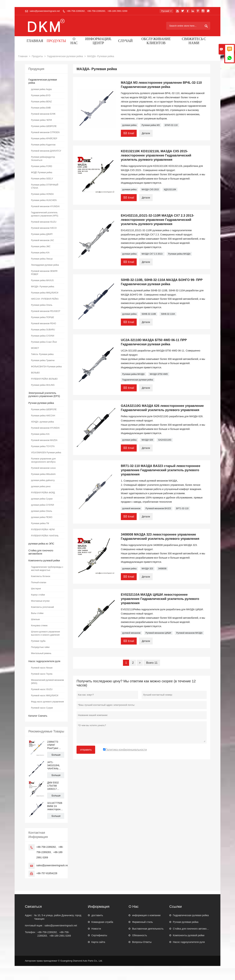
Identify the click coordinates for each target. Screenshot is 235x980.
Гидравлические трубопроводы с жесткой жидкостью (47, 569)
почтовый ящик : (34, 925)
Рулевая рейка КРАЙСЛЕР (44, 139)
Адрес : (29, 915)
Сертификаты (99, 935)
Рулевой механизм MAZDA (44, 440)
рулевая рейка (129, 125)
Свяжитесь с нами (194, 41)
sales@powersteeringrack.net (45, 11)
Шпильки (35, 619)
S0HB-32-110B (149, 314)
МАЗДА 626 (147, 440)
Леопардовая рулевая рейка (45, 265)
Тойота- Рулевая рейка (42, 354)
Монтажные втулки (40, 601)
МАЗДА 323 (147, 569)
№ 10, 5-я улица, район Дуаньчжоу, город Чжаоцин (58, 917)
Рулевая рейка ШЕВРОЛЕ (44, 126)
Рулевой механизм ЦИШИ (158, 633)
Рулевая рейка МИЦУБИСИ (45, 293)
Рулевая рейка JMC (41, 246)
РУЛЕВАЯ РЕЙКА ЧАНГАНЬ (45, 536)
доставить (97, 915)
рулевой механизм (131, 508)
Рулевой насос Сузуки (42, 708)
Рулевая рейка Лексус (42, 259)
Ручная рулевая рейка (41, 403)
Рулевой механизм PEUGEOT (46, 311)
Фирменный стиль (142, 922)
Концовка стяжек (39, 626)
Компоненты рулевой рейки (44, 561)
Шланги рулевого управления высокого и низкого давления (46, 633)
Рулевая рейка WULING (43, 385)
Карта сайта (98, 942)
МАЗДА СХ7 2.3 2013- (152, 254)
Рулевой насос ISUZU (42, 689)
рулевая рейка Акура (41, 89)
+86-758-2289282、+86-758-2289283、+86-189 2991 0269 (97, 11)
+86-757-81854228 (47, 873)
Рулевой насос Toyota (42, 674)
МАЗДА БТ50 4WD (159, 374)
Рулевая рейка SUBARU (43, 330)
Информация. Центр (98, 41)
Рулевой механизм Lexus (43, 468)
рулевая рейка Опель (42, 511)
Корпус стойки (38, 595)
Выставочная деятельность (148, 929)
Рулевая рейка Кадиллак (43, 145)
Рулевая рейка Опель (42, 305)
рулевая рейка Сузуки (42, 499)
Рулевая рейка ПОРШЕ (43, 317)
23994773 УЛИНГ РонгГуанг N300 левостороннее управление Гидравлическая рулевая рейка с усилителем (56, 745)
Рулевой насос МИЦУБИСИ (45, 696)
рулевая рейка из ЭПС (41, 544)
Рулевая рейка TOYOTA (43, 446)
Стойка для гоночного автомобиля (193, 929)
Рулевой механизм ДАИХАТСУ (46, 151)
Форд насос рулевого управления (47, 702)
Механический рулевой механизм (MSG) (48, 682)
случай (125, 41)
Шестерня (36, 589)
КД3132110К (170, 190)
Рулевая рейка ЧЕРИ (42, 120)
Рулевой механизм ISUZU (44, 222)
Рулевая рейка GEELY (42, 179)
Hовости (96, 929)
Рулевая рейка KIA (40, 253)
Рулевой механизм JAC (43, 240)
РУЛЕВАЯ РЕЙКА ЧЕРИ (43, 530)
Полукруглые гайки (40, 647)
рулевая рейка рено (41, 486)
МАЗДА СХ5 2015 (150, 190)
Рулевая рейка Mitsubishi (43, 474)
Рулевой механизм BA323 (158, 508)
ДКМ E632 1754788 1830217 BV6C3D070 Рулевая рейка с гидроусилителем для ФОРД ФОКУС (56, 786)
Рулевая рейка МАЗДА (179, 254)
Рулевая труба (38, 641)
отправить (86, 750)
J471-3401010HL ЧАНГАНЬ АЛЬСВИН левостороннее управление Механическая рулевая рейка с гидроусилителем (56, 765)
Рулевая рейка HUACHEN (44, 200)
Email (129, 133)
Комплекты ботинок (41, 576)
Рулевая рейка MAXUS (42, 280)
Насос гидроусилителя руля (44, 661)
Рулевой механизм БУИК (43, 114)
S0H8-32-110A (168, 314)
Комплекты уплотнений (43, 607)
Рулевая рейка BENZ (42, 102)
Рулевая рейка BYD (41, 95)
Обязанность (139, 935)
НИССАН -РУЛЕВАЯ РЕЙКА (45, 299)
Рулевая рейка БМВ (41, 108)
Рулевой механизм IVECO (44, 228)
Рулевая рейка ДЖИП (42, 234)
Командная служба (102, 922)
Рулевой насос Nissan (42, 668)
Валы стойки (37, 613)
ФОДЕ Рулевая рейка (42, 172)
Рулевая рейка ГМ (40, 523)
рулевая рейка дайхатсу (43, 480)
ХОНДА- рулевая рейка (43, 422)
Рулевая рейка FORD (42, 166)
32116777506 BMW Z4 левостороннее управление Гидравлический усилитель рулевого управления (56, 806)
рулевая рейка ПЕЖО (42, 517)
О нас (74, 41)
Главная (35, 41)
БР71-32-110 (182, 508)
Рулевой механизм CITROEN (45, 132)
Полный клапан (39, 582)
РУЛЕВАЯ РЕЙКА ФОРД (43, 493)
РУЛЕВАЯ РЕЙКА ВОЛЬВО (44, 379)
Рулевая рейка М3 (151, 125)
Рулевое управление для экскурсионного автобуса (43, 460)
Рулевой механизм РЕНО (44, 324)
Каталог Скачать (38, 716)
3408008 (162, 569)
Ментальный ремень (41, 653)
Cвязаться (33, 907)
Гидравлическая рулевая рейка (65, 56)
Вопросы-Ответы (142, 942)
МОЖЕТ (35, 348)
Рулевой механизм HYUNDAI (45, 206)
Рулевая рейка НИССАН (43, 416)
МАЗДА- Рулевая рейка (43, 287)
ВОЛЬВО (36, 373)
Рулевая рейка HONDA (42, 194)
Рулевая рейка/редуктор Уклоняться (43, 159)
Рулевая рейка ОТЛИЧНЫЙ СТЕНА (45, 186)
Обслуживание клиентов (156, 41)
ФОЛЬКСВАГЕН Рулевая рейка (46, 367)
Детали (146, 133)
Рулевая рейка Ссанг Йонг (44, 342)
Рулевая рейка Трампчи (43, 360)
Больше (56, 755)
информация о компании (146, 915)
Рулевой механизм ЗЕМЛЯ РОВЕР (44, 273)
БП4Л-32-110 (171, 125)
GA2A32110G (165, 440)
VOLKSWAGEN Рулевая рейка (46, 453)
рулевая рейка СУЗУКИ (43, 505)
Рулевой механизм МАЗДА (189, 633)
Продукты (56, 41)
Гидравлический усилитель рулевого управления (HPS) (45, 214)
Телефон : (31, 932)
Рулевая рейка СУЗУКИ (43, 336)
